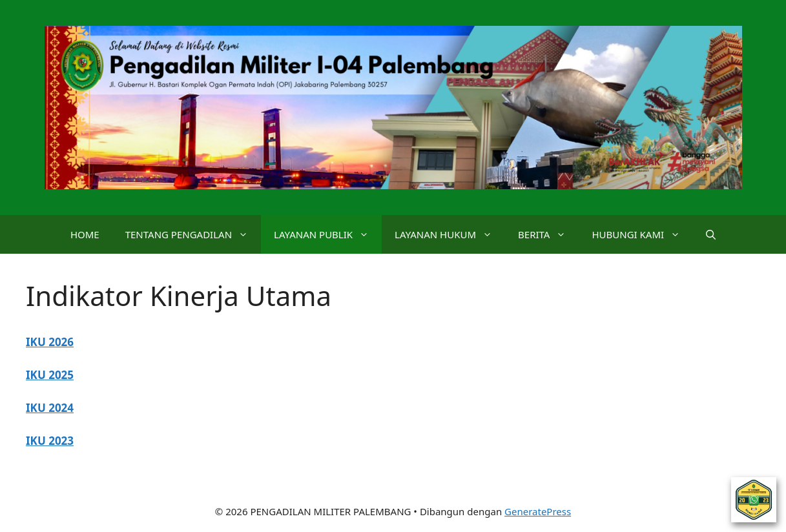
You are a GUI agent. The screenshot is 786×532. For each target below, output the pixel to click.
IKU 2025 (50, 375)
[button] (711, 234)
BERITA (548, 234)
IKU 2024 (50, 408)
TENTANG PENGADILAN (193, 234)
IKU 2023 (50, 441)
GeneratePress (538, 511)
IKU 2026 (50, 342)
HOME (85, 234)
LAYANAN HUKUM (450, 234)
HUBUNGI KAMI (642, 234)
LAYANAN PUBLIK (328, 234)
